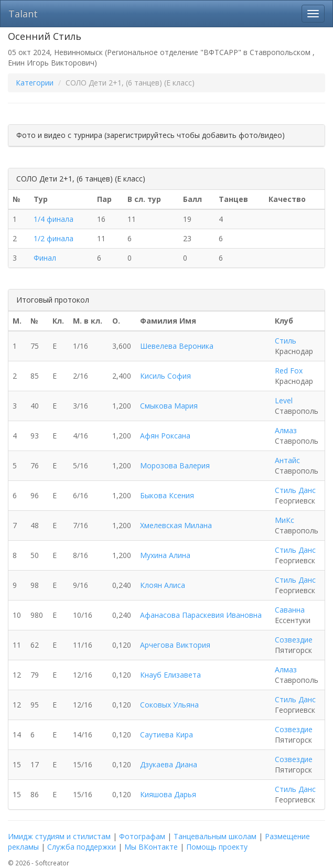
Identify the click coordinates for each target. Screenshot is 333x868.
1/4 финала (53, 219)
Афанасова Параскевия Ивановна (201, 615)
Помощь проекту (217, 847)
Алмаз (286, 430)
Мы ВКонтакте (151, 847)
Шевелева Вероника (177, 346)
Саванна (290, 610)
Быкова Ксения (167, 495)
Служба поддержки (82, 847)
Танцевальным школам (215, 836)
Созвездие (294, 640)
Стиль (286, 341)
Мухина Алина (165, 555)
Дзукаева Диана (169, 764)
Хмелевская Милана (176, 525)
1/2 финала (53, 238)
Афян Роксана (165, 436)
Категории (35, 83)
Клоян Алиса (163, 585)
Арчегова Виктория (175, 645)
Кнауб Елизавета (170, 675)
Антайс (287, 460)
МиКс (284, 520)
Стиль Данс (295, 490)
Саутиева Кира (166, 735)
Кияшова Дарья (168, 794)
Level (284, 400)
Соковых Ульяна (169, 705)
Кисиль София (165, 376)
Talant (23, 14)
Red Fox (289, 371)
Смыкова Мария (169, 406)
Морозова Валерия (175, 465)
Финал (45, 258)
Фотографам (142, 836)
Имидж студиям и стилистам (59, 836)
